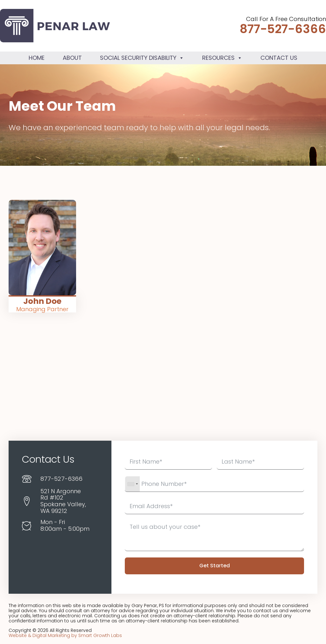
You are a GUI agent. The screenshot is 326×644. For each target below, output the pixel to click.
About (72, 58)
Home (37, 58)
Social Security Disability (142, 58)
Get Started (215, 566)
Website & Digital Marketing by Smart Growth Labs (65, 635)
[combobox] (132, 484)
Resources (222, 58)
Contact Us (279, 58)
